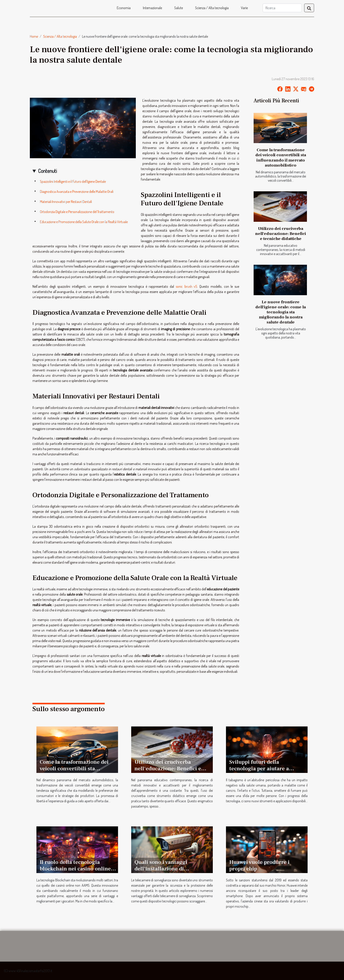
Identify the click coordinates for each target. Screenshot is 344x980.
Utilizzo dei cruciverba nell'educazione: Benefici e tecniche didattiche (281, 234)
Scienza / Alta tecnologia (212, 8)
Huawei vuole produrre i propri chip (259, 865)
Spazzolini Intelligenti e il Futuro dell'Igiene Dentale (73, 181)
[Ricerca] (282, 8)
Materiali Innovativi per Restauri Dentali (66, 202)
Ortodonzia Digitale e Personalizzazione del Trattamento (77, 212)
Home (34, 36)
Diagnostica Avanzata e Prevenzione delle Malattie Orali (77, 192)
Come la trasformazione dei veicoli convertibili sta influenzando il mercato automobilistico (281, 157)
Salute (178, 8)
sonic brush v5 (186, 286)
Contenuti (47, 171)
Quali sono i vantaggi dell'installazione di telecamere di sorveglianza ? (170, 869)
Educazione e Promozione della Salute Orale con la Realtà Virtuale (84, 222)
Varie (244, 8)
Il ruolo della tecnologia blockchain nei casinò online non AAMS (75, 869)
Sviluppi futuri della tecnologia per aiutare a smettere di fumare (259, 769)
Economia (124, 8)
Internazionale (152, 8)
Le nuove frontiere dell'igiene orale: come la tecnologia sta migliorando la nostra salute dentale (281, 312)
